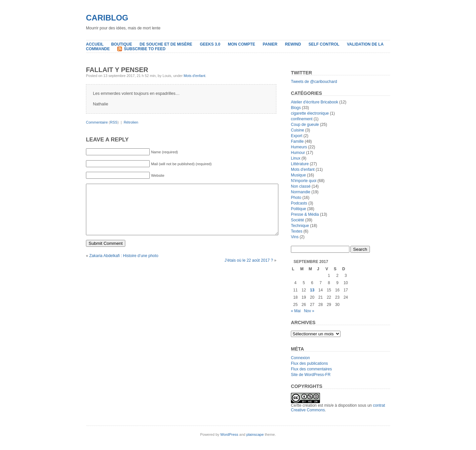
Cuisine (297, 130)
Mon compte (241, 44)
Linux (296, 158)
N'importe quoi (304, 181)
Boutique (121, 44)
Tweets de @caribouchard (314, 82)
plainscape (255, 434)
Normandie (301, 192)
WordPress (229, 434)
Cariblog (107, 18)
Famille (297, 141)
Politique (298, 209)
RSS (114, 122)
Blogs (296, 108)
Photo (296, 198)
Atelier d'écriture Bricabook (315, 102)
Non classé (301, 186)
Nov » (309, 311)
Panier (270, 44)
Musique (298, 175)
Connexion (300, 358)
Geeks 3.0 (210, 44)
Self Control (324, 44)
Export (297, 136)
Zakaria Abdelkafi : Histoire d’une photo (124, 266)
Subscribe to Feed (145, 49)
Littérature (300, 164)
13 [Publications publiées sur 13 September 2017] (312, 290)
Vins (295, 237)
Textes (297, 231)
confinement (302, 119)
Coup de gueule (305, 125)
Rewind (293, 44)
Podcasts (299, 203)
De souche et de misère (166, 44)
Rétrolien (131, 122)
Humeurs (299, 147)
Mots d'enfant (194, 76)
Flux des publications (309, 363)
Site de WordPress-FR (311, 375)
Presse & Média (305, 214)
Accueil (95, 44)
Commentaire (97, 122)
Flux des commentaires (311, 369)
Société (297, 220)
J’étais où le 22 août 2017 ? (249, 270)
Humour (298, 153)
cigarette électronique (310, 113)
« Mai (296, 311)
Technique (300, 226)
